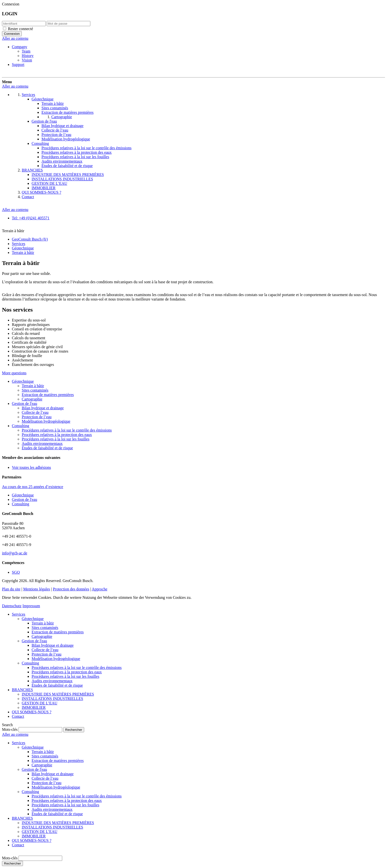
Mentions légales (37, 589)
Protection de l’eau (37, 417)
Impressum (31, 606)
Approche (100, 589)
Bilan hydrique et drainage (43, 408)
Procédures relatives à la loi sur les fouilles (56, 439)
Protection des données (71, 589)
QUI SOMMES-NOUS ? (32, 712)
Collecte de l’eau (35, 412)
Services (19, 614)
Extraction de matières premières (48, 395)
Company (19, 47)
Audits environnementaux (42, 443)
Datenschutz (12, 606)
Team (26, 51)
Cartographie (32, 399)
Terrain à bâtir (33, 386)
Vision (27, 60)
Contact (18, 716)
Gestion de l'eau (24, 404)
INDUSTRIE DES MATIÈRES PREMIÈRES (58, 694)
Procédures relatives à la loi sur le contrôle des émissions (67, 430)
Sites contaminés (35, 390)
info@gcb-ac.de (15, 553)
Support (18, 65)
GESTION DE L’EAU (39, 703)
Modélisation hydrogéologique (46, 421)
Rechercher (12, 863)
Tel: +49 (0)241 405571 (31, 218)
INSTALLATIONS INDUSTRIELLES (52, 699)
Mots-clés (10, 729)
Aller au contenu (15, 38)
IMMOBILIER (34, 708)
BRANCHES (22, 690)
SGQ (16, 572)
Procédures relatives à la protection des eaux (57, 435)
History (28, 56)
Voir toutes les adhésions (31, 467)
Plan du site (11, 589)
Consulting (20, 426)
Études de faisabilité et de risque (47, 448)
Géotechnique (23, 381)
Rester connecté (20, 29)
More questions (14, 373)
